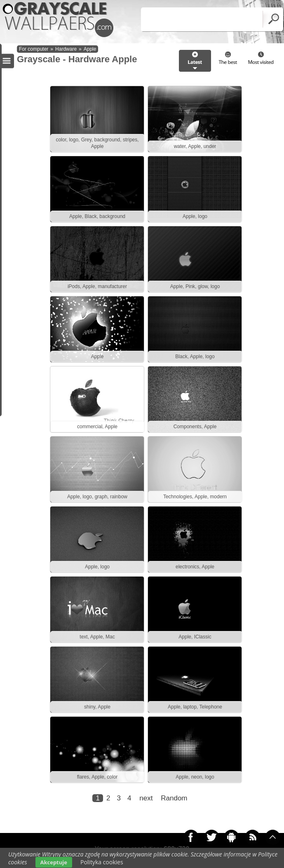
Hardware (66, 49)
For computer (34, 49)
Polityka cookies (102, 862)
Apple (90, 49)
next (146, 798)
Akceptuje (54, 862)
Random (174, 798)
